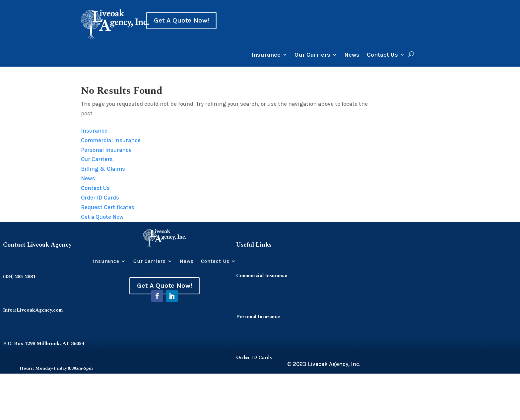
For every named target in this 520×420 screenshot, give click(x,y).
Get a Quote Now (102, 217)
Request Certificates (108, 207)
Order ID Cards (100, 198)
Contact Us (382, 55)
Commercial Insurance (111, 140)
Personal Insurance (106, 150)
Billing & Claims (103, 169)
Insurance (266, 55)
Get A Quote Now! (181, 21)
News (352, 55)
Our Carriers (312, 55)
